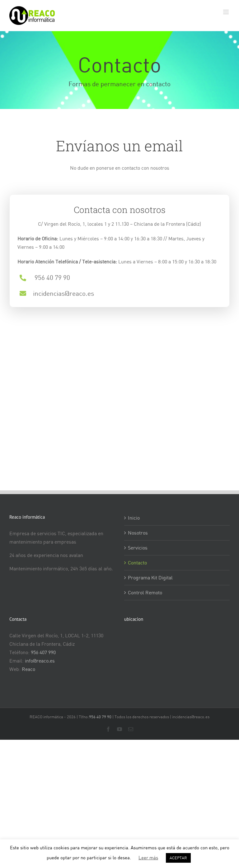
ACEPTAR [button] (178, 858)
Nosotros (138, 533)
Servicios (138, 548)
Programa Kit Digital (150, 578)
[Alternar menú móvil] (226, 12)
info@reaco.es (40, 661)
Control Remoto (145, 592)
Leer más (148, 857)
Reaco (28, 669)
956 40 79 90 (100, 717)
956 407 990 (43, 652)
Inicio (134, 518)
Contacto (137, 563)
